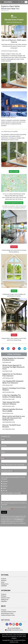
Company (4, 446)
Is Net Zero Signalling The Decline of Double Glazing (12, 396)
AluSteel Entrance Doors (8, 615)
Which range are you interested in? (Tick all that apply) (13, 478)
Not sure (4, 491)
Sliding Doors (5, 584)
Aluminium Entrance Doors (9, 612)
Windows (4, 580)
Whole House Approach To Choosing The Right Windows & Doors (13, 367)
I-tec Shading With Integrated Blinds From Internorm (13, 382)
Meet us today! (14, 171)
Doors (3, 582)
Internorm (14, 247)
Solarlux (14, 335)
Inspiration (4, 586)
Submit (4, 512)
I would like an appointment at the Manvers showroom (14, 504)
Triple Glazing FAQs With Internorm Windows (11, 403)
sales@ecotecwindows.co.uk (14, 630)
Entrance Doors (5, 598)
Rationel (14, 291)
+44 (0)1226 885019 (14, 628)
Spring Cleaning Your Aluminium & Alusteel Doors (13, 359)
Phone (3, 452)
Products (4, 579)
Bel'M (3, 606)
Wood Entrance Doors (7, 613)
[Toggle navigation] (26, 2)
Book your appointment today (14, 203)
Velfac (4, 488)
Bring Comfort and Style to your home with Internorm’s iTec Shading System (14, 418)
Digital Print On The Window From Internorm (12, 375)
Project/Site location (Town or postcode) (13, 465)
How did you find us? (7, 471)
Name (3, 439)
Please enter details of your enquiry (11, 493)
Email (3, 458)
